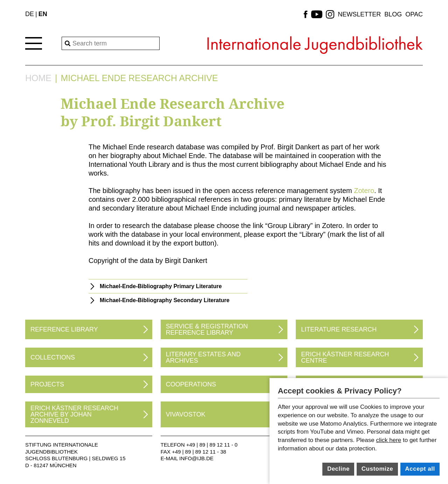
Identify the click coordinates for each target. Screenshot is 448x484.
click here (388, 440)
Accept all (420, 469)
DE (30, 14)
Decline (338, 469)
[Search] (111, 43)
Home (38, 78)
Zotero (364, 191)
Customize (377, 469)
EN (43, 14)
